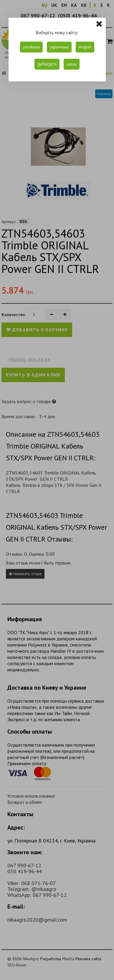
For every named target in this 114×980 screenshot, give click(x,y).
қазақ (72, 64)
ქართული (47, 64)
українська (59, 47)
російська (31, 47)
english (85, 47)
